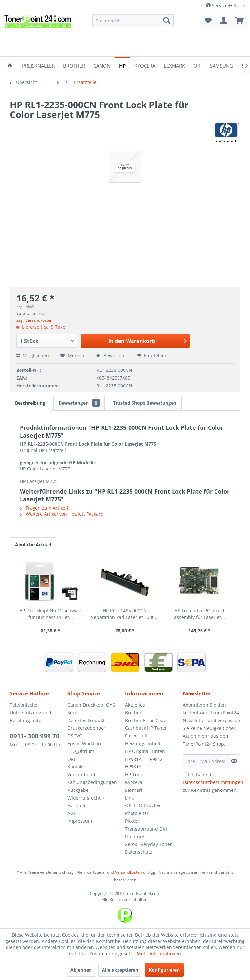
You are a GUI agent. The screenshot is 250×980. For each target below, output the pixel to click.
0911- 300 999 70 (35, 736)
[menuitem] (133, 21)
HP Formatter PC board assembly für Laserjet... (200, 614)
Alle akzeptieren (120, 970)
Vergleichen (33, 355)
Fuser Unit (136, 736)
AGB (72, 813)
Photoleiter (137, 813)
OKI (71, 759)
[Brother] (74, 65)
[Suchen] (167, 21)
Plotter (132, 821)
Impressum (80, 821)
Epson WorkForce (86, 743)
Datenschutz (139, 852)
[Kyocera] (145, 65)
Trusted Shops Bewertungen (145, 403)
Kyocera (134, 782)
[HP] (122, 65)
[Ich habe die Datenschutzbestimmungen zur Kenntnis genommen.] (185, 774)
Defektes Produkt (86, 720)
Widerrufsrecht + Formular (86, 802)
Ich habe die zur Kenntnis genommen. (213, 782)
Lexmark (134, 790)
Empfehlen (152, 355)
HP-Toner (135, 774)
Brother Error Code (146, 720)
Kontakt (76, 767)
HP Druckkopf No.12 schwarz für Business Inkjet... (50, 614)
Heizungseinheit (143, 743)
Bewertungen (79, 403)
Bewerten (111, 355)
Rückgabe (78, 790)
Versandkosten (128, 872)
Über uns (135, 837)
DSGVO (75, 736)
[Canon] (102, 65)
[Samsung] (222, 65)
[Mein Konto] (224, 21)
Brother (133, 713)
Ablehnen (81, 970)
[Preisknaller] (38, 65)
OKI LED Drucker (143, 805)
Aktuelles (135, 705)
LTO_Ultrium (81, 751)
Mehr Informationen (159, 953)
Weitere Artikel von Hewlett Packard (62, 514)
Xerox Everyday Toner (148, 844)
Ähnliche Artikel (33, 545)
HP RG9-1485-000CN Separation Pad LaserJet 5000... (125, 614)
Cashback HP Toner (146, 728)
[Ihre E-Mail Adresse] (206, 761)
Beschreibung (30, 403)
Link (129, 798)
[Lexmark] (174, 65)
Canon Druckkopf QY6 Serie (91, 709)
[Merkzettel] (208, 21)
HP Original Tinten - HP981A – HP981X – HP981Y (146, 759)
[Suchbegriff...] (133, 21)
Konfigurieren (164, 970)
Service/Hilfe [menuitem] (223, 5)
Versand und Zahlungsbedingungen (92, 778)
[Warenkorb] (240, 21)
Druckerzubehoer (86, 728)
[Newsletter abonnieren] (234, 761)
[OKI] (197, 65)
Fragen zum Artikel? (44, 508)
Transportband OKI (146, 829)
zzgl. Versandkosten (34, 320)
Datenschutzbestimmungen (213, 782)
